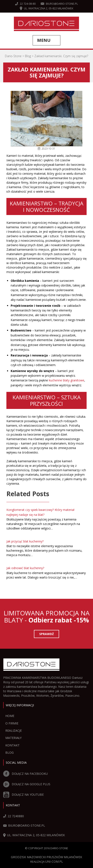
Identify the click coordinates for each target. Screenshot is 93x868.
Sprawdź (46, 634)
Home (10, 716)
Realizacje (14, 731)
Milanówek (73, 857)
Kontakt (12, 745)
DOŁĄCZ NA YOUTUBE (23, 795)
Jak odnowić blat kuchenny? (25, 568)
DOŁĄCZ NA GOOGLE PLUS (27, 784)
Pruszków (55, 857)
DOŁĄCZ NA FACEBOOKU (25, 774)
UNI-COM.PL (54, 861)
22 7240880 (14, 816)
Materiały (13, 738)
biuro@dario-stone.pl (59, 4)
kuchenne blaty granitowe (67, 380)
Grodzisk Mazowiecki (28, 857)
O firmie (12, 723)
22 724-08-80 (25, 4)
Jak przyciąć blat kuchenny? (25, 541)
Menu (44, 40)
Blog (9, 752)
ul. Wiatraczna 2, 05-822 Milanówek (47, 8)
